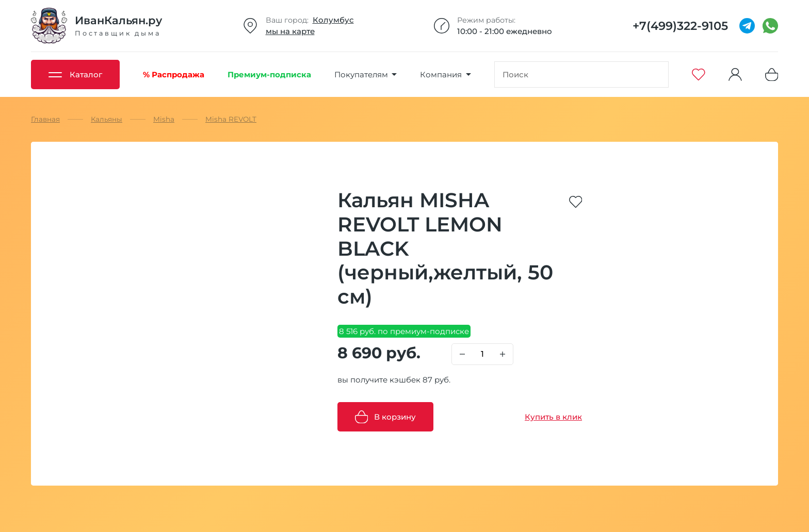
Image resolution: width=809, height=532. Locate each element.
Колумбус (333, 20)
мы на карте (290, 31)
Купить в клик (553, 417)
